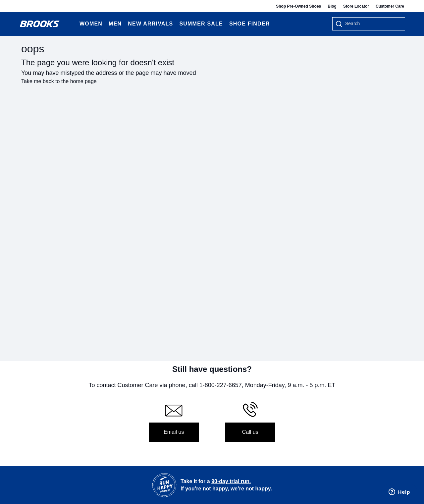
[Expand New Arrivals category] (173, 24)
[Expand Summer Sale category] (223, 24)
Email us (174, 432)
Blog (332, 6)
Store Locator (356, 6)
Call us (250, 432)
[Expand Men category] (121, 24)
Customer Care (390, 6)
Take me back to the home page (59, 81)
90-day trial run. (231, 481)
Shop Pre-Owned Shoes (298, 6)
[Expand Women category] (102, 24)
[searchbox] (372, 24)
